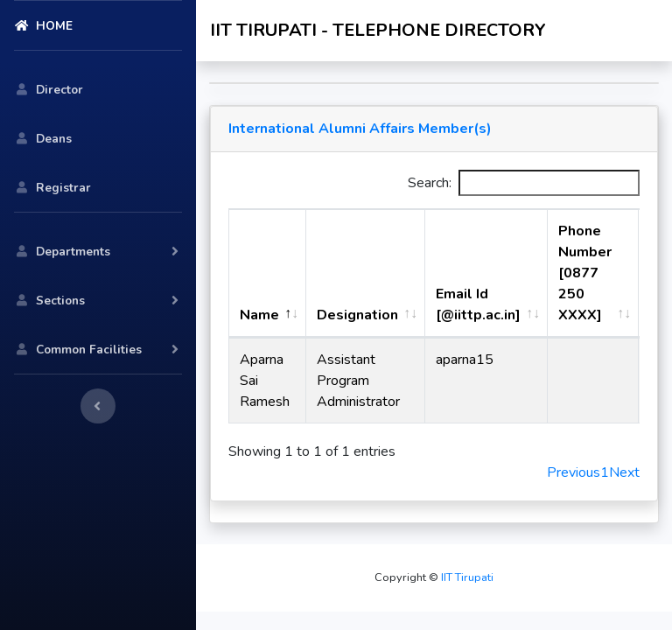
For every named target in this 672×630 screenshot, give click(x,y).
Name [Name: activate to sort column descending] (259, 315)
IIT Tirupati (466, 577)
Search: (524, 183)
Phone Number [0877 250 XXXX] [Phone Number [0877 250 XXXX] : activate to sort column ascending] (585, 273)
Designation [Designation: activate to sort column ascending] (357, 315)
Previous (574, 472)
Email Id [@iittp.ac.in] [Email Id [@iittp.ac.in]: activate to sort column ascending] (478, 304)
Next (624, 472)
